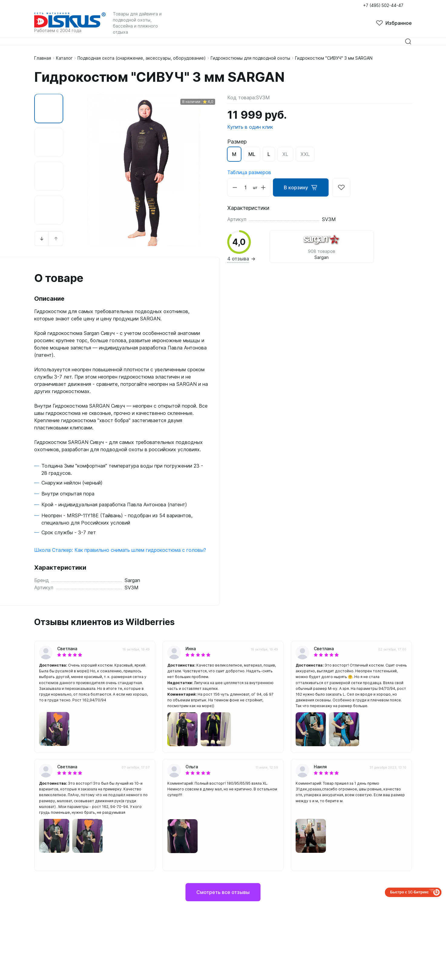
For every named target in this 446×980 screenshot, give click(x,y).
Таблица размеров (249, 172)
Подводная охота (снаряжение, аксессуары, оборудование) (142, 58)
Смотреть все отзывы (223, 892)
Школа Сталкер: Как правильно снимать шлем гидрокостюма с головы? (120, 550)
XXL (305, 154)
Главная (43, 58)
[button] (42, 239)
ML (252, 154)
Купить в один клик (250, 127)
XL (285, 154)
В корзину (301, 187)
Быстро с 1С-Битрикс (409, 892)
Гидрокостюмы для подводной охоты (250, 58)
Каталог (64, 58)
